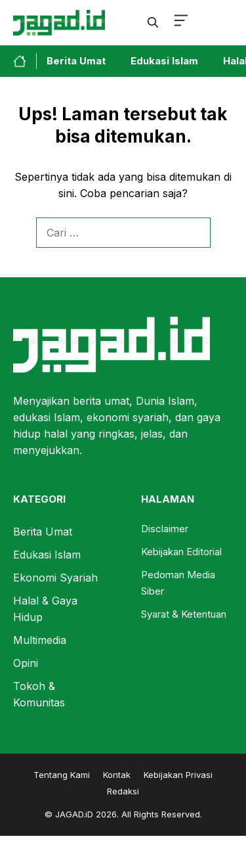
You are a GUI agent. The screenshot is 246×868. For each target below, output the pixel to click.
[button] (153, 22)
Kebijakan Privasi (178, 775)
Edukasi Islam (164, 61)
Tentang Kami (62, 775)
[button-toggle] (181, 23)
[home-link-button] (25, 61)
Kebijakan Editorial (181, 552)
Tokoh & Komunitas (39, 694)
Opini (26, 663)
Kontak (117, 775)
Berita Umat (76, 61)
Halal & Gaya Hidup (45, 609)
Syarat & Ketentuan (184, 614)
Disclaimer (165, 529)
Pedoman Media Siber (178, 583)
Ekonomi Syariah (55, 578)
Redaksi (123, 791)
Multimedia (40, 640)
